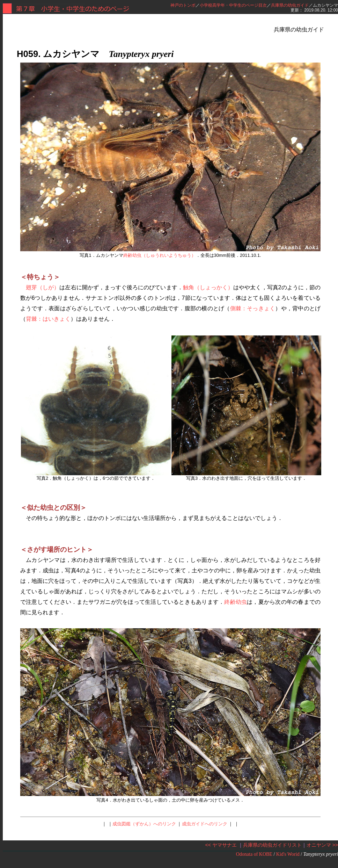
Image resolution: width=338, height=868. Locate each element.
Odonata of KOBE (254, 854)
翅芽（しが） (43, 287)
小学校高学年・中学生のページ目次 (233, 5)
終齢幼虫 (236, 602)
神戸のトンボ (183, 5)
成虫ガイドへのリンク (205, 824)
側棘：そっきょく (253, 308)
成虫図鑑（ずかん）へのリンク (144, 824)
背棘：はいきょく (48, 319)
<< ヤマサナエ (221, 845)
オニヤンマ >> (322, 845)
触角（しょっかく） (208, 287)
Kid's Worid (288, 854)
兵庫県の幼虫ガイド (290, 5)
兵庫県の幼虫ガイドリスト (272, 845)
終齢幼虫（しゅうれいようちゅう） (160, 255)
